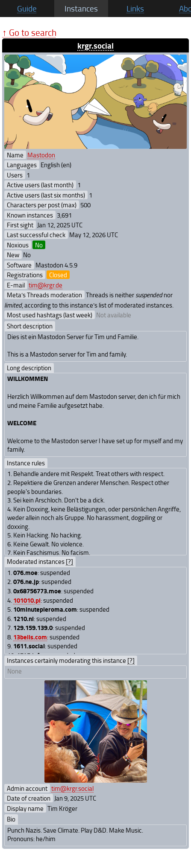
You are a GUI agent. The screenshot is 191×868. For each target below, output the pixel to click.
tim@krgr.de (46, 285)
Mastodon (41, 155)
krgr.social (95, 45)
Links (135, 9)
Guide (27, 9)
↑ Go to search (29, 32)
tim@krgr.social (72, 788)
